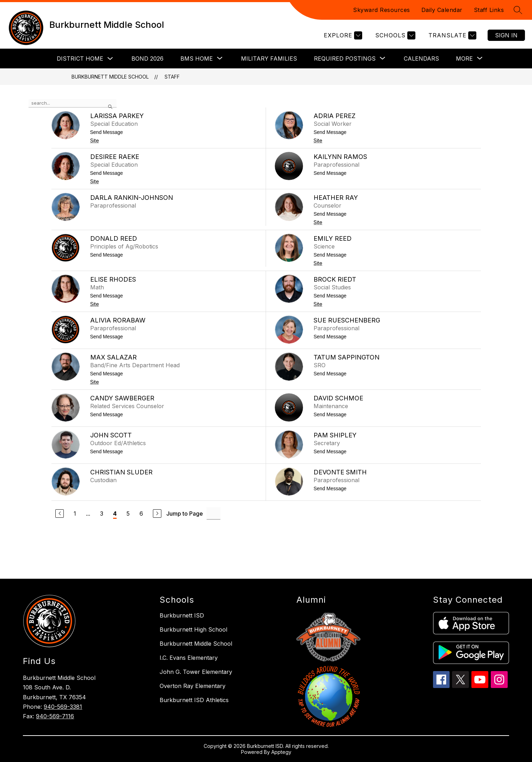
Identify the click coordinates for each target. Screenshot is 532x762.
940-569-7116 (55, 716)
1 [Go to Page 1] (75, 514)
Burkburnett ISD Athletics (194, 700)
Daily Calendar (442, 10)
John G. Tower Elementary (196, 672)
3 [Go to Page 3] (102, 514)
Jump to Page (185, 514)
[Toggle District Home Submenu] (110, 59)
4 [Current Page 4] (115, 514)
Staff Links (489, 10)
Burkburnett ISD (182, 615)
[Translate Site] (451, 35)
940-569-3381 (63, 707)
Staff (172, 77)
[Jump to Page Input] (214, 513)
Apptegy (281, 752)
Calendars (421, 59)
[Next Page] (157, 514)
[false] (73, 103)
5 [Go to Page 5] (128, 514)
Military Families (269, 59)
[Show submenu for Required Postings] (345, 59)
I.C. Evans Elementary (189, 658)
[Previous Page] (60, 514)
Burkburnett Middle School (110, 77)
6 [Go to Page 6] (141, 514)
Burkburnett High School (193, 629)
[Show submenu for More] (464, 59)
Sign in (506, 35)
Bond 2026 (147, 59)
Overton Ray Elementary (193, 686)
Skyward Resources (382, 10)
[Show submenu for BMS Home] (197, 59)
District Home (80, 59)
